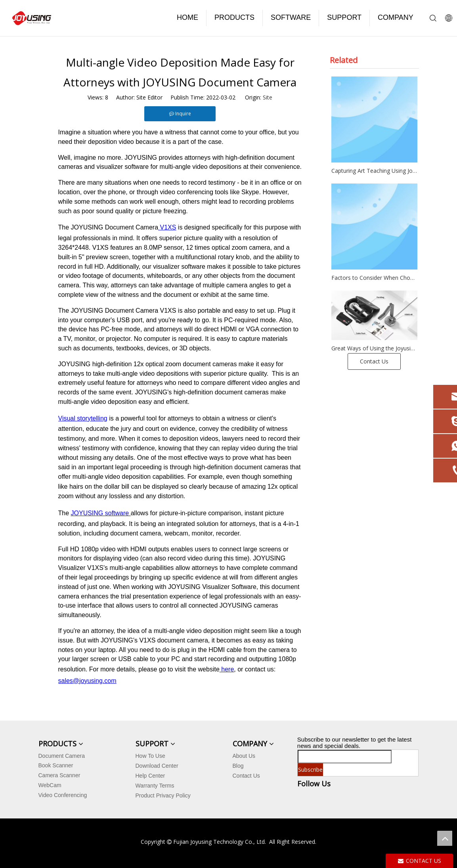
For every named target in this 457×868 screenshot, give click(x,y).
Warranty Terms (155, 786)
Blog (238, 766)
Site (268, 97)
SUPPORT (344, 17)
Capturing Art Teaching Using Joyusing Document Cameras (374, 171)
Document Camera (62, 756)
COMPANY (396, 17)
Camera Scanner (59, 775)
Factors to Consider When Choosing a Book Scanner (374, 278)
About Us (244, 756)
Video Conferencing (63, 795)
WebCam (50, 785)
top (445, 838)
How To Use (150, 756)
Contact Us (374, 361)
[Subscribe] (310, 770)
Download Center (157, 766)
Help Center (150, 776)
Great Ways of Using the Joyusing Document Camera (374, 348)
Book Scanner (56, 765)
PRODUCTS (234, 17)
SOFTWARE (291, 17)
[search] (345, 757)
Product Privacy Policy (163, 795)
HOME (187, 17)
